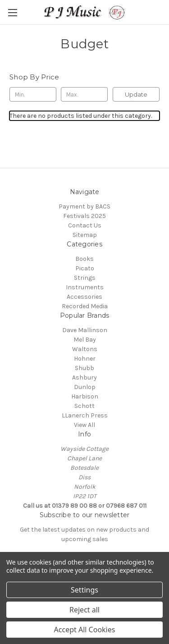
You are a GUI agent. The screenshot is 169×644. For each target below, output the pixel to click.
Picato (85, 268)
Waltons (85, 349)
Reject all (84, 610)
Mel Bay (85, 340)
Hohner (85, 359)
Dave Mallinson (85, 330)
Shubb (84, 368)
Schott (84, 406)
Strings (85, 278)
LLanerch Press (85, 415)
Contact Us (85, 225)
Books (84, 259)
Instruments (85, 287)
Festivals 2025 (84, 216)
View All (84, 425)
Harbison (85, 396)
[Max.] (84, 94)
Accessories (84, 297)
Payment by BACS (84, 206)
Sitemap (85, 235)
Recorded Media (85, 306)
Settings (84, 590)
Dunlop (85, 387)
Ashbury (84, 378)
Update (136, 94)
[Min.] (33, 94)
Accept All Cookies (85, 630)
